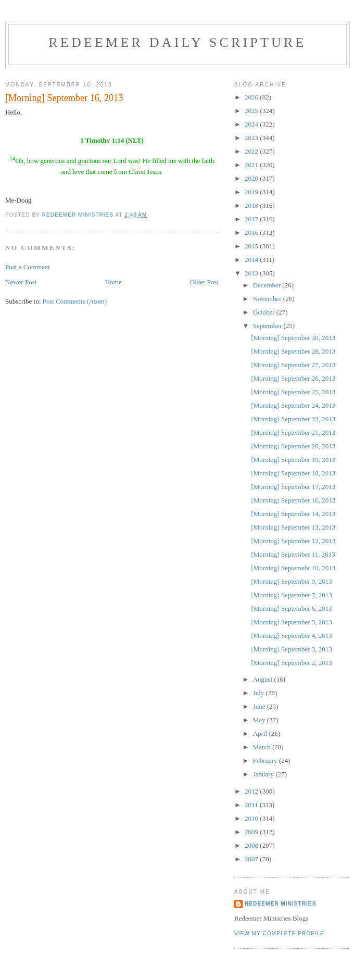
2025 (252, 111)
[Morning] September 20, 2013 (293, 446)
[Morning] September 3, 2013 (291, 649)
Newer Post (21, 282)
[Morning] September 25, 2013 (293, 392)
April (261, 733)
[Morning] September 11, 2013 (293, 554)
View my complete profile (279, 933)
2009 (252, 832)
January (264, 774)
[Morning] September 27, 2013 (293, 365)
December (268, 285)
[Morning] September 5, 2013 (291, 622)
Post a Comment (28, 267)
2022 (252, 151)
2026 (252, 97)
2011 (252, 805)
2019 (252, 192)
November (268, 299)
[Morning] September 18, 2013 (293, 473)
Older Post (204, 282)
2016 (252, 233)
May (260, 720)
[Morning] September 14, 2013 (293, 514)
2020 (252, 178)
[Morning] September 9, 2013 (291, 581)
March (263, 747)
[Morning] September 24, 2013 (293, 405)
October (265, 312)
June (260, 706)
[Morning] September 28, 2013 (293, 351)
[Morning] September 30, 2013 (293, 338)
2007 (252, 859)
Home (113, 282)
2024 (252, 124)
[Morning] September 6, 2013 (291, 608)
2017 (252, 219)
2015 (252, 246)
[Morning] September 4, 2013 (291, 636)
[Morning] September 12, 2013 (293, 541)
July (260, 693)
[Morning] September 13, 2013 (293, 527)
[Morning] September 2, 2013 (291, 663)
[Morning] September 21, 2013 (293, 432)
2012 (252, 791)
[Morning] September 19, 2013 (293, 460)
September (268, 326)
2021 (252, 165)
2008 (252, 845)
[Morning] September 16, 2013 (293, 500)
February (266, 761)
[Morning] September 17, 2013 (293, 487)
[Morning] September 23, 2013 (293, 419)
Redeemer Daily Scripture (177, 42)
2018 (252, 205)
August (264, 679)
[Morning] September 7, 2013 (291, 595)
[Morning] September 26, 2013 (293, 378)
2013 (252, 273)
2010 (252, 818)
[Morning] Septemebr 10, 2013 (293, 568)
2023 (252, 138)
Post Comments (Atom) (75, 301)
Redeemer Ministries (280, 904)
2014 (252, 260)
